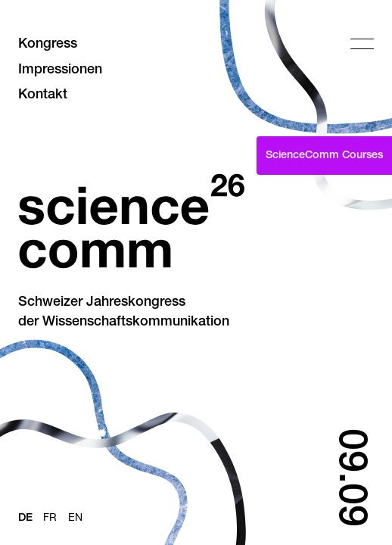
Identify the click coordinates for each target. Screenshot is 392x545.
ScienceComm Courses (324, 156)
